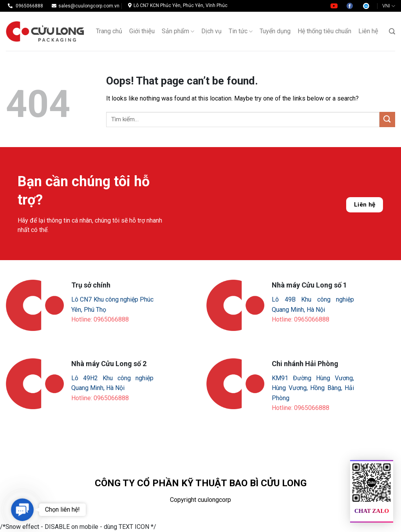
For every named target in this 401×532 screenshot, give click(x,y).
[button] (22, 510)
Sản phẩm (178, 31)
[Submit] (387, 120)
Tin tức (241, 31)
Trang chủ (109, 31)
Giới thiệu (142, 31)
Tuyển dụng (275, 31)
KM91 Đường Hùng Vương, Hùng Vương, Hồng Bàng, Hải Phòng (313, 388)
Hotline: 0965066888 (100, 319)
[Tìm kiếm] (392, 31)
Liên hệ (365, 205)
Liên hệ (368, 31)
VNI (389, 6)
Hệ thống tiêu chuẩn (324, 31)
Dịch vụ (211, 31)
